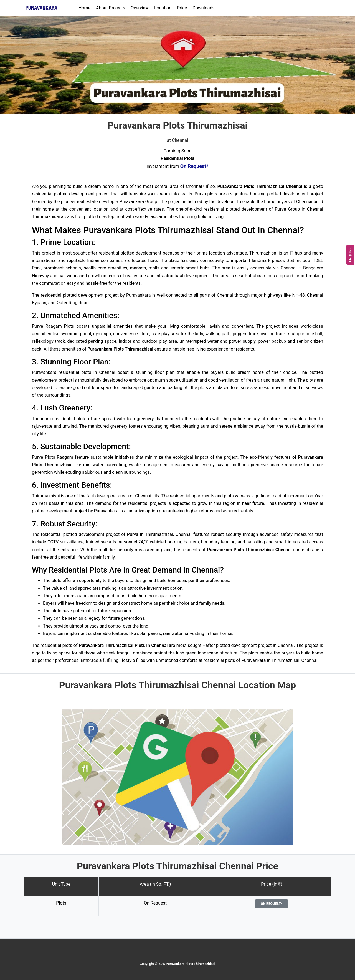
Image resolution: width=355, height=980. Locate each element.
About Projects (111, 8)
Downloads (203, 8)
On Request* (272, 904)
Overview (140, 8)
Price (182, 8)
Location (163, 8)
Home (84, 8)
